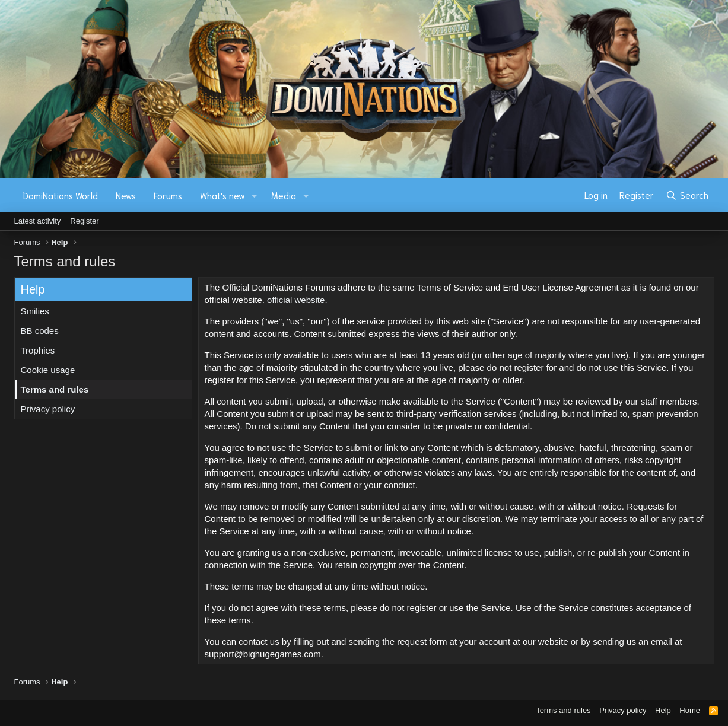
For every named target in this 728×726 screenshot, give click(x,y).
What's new (222, 195)
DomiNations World (61, 195)
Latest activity (38, 221)
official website (296, 300)
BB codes (40, 331)
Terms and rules (55, 389)
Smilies (35, 311)
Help (663, 710)
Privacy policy (48, 409)
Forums (168, 195)
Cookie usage (48, 370)
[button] (254, 195)
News (126, 195)
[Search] (687, 195)
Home (690, 710)
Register (84, 221)
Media (284, 195)
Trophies (38, 350)
